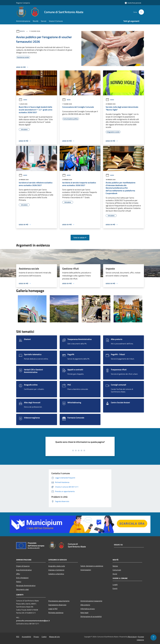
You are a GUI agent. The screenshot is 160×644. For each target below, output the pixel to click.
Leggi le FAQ (53, 609)
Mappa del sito (54, 637)
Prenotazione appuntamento (59, 601)
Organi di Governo (23, 566)
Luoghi (115, 585)
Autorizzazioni (86, 570)
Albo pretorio (85, 605)
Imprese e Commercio (56, 570)
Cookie (44, 637)
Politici (19, 582)
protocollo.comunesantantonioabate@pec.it (33, 621)
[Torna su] (153, 638)
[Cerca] (141, 12)
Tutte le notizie (80, 238)
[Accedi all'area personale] (133, 3)
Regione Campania (23, 3)
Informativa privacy (88, 609)
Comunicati (117, 570)
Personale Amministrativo (26, 586)
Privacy (36, 637)
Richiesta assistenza (56, 613)
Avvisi (22, 31)
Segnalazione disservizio (57, 605)
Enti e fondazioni (22, 578)
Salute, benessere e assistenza (92, 566)
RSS (18, 637)
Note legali (84, 613)
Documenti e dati (22, 589)
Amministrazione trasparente (91, 601)
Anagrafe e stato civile (57, 566)
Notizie (115, 566)
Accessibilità (26, 637)
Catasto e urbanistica (56, 574)
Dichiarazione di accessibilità (91, 616)
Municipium (132, 637)
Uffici (18, 574)
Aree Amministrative (24, 570)
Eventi (115, 588)
